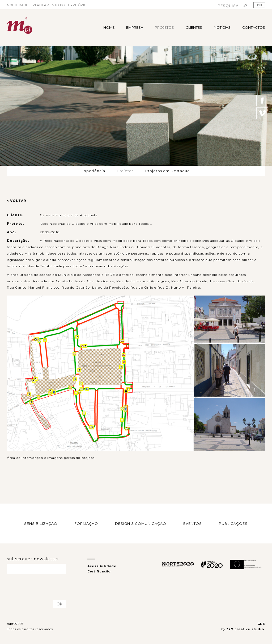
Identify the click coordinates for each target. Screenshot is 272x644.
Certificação (99, 571)
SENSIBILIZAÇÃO (41, 523)
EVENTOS (193, 523)
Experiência (93, 171)
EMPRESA (135, 27)
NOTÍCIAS (222, 27)
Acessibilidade (102, 566)
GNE (261, 624)
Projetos (125, 171)
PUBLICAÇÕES (233, 523)
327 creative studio (246, 629)
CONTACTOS (254, 27)
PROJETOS (164, 27)
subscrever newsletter (33, 559)
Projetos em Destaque (168, 171)
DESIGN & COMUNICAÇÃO (141, 523)
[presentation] (38, 587)
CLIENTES (194, 27)
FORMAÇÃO (86, 523)
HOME (109, 27)
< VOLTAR (17, 201)
